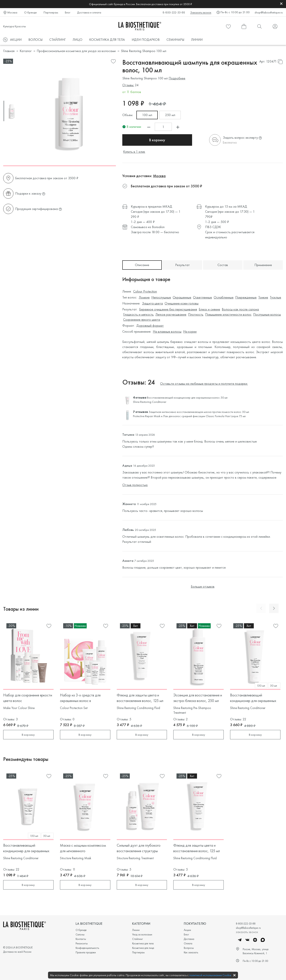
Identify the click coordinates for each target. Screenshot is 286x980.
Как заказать (191, 952)
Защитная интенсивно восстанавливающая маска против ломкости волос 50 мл (199, 412)
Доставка (189, 939)
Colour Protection (145, 291)
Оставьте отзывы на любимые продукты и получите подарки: (204, 384)
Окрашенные (182, 297)
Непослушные (161, 297)
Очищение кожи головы (182, 303)
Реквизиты (82, 943)
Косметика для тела (143, 943)
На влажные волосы (167, 331)
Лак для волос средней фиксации (184, 416)
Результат (182, 265)
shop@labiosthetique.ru (269, 12)
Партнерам (51, 12)
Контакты (81, 939)
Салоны (80, 934)
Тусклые (275, 297)
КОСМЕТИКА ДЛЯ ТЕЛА (107, 40)
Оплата (188, 943)
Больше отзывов (203, 586)
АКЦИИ (16, 40)
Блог (68, 12)
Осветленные (202, 297)
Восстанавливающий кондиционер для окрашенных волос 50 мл (187, 398)
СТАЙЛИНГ (58, 40)
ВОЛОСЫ (35, 40)
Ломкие (144, 297)
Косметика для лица (143, 948)
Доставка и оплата (89, 12)
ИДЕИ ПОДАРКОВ (146, 40)
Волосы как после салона (240, 309)
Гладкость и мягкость (138, 314)
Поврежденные (246, 297)
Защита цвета (152, 303)
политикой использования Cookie (210, 975)
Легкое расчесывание (171, 314)
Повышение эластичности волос (228, 314)
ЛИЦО (77, 40)
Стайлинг (137, 939)
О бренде (30, 12)
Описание (142, 265)
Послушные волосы (267, 314)
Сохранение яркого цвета (142, 320)
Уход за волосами (142, 934)
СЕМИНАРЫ (175, 40)
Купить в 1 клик (134, 152)
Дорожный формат (150, 325)
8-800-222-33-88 (174, 12)
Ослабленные (224, 297)
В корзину (149, 140)
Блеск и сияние (209, 309)
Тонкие (263, 297)
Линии (136, 930)
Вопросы (189, 948)
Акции (187, 930)
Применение (263, 265)
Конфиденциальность (87, 948)
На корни (190, 331)
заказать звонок (247, 932)
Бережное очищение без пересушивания (168, 309)
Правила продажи (86, 952)
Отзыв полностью (135, 485)
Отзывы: (128, 85)
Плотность (196, 314)
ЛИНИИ (197, 40)
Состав (223, 265)
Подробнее (177, 78)
